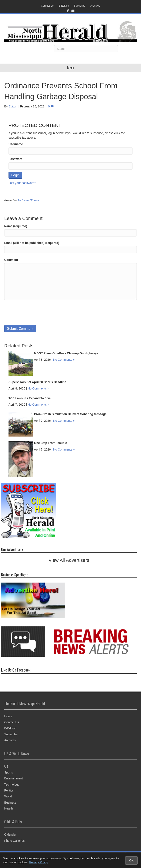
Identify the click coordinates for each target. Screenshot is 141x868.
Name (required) (16, 226)
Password (16, 159)
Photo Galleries (14, 841)
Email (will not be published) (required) (32, 243)
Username (16, 144)
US (6, 766)
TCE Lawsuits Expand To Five (30, 398)
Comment (11, 260)
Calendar (10, 835)
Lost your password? (22, 183)
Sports (9, 772)
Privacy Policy (38, 862)
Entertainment (14, 778)
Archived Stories (28, 200)
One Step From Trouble (51, 443)
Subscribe (80, 6)
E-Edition (64, 6)
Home (8, 716)
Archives (95, 6)
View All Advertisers (69, 560)
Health (9, 808)
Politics (9, 790)
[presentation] (37, 312)
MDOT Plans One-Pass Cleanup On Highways (66, 353)
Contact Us (47, 6)
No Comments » (64, 360)
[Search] (86, 49)
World (8, 796)
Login (15, 175)
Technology (12, 785)
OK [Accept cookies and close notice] (131, 860)
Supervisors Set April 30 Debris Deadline (37, 382)
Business (10, 803)
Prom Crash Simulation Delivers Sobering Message (70, 414)
